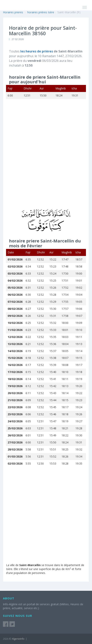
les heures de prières (37, 51)
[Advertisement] (46, 157)
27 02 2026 (18, 39)
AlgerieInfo (18, 639)
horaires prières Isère (41, 12)
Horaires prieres (13, 12)
